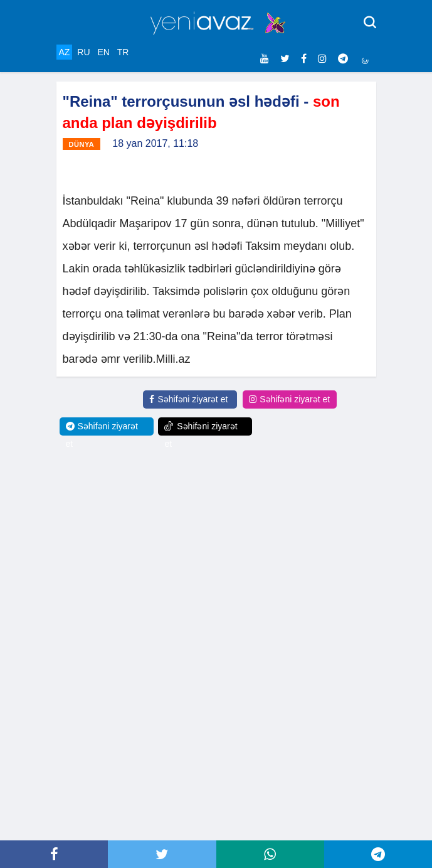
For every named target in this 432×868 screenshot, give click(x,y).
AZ (65, 52)
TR (123, 52)
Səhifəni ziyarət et (188, 399)
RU (83, 52)
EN (103, 52)
